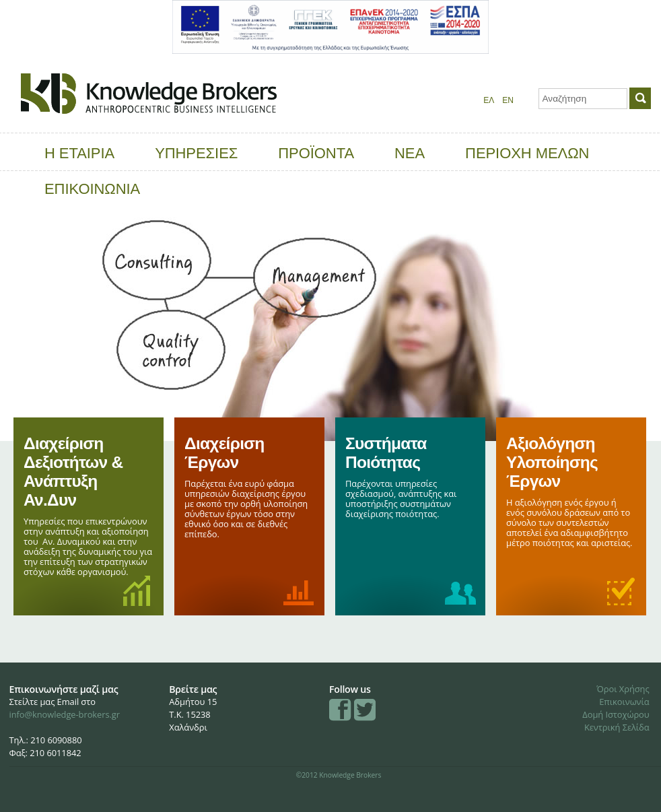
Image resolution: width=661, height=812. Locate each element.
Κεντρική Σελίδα (617, 727)
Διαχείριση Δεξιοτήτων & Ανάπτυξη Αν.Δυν (73, 472)
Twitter (364, 710)
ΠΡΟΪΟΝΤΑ (316, 153)
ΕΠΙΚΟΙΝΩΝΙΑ (92, 189)
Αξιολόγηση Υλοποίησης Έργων (552, 462)
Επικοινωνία (624, 702)
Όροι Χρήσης (623, 689)
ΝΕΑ (410, 153)
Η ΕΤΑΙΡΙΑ (79, 153)
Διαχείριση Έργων (224, 453)
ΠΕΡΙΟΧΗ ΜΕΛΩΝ (527, 153)
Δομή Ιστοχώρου (616, 714)
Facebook (340, 710)
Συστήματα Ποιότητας (386, 453)
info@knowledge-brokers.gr (65, 714)
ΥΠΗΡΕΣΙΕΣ (196, 153)
